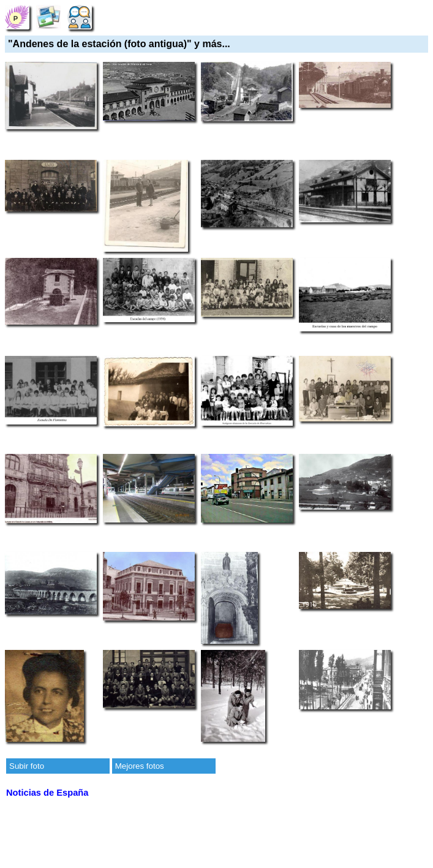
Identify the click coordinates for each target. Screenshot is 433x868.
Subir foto (27, 766)
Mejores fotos (140, 766)
